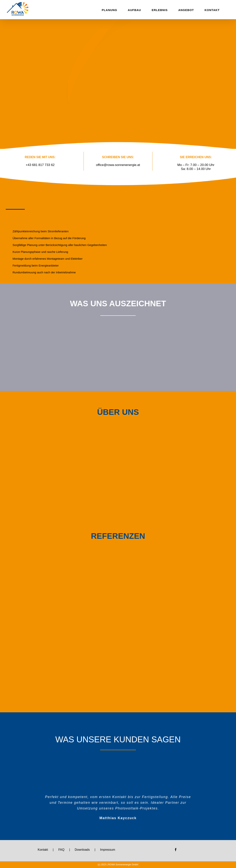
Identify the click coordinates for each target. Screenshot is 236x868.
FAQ (61, 850)
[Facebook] (176, 850)
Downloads (82, 850)
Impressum (108, 850)
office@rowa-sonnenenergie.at (118, 165)
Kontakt (43, 850)
